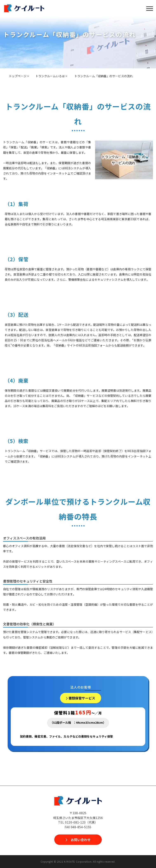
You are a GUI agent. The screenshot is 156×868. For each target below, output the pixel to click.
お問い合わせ (81, 840)
